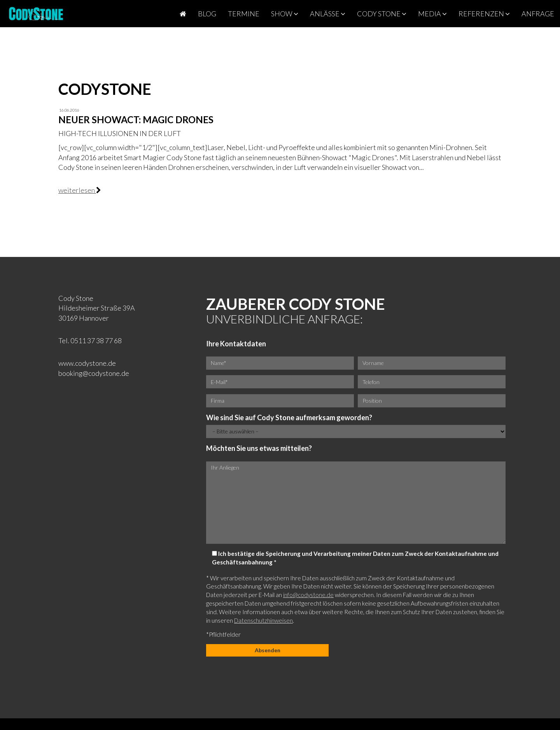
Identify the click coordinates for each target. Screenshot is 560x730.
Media (432, 14)
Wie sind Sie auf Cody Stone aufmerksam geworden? (289, 417)
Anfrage (538, 14)
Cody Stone (382, 14)
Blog (207, 14)
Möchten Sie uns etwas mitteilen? (259, 448)
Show (285, 14)
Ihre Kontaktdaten (236, 344)
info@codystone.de (308, 595)
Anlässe (328, 14)
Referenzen (484, 14)
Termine (244, 14)
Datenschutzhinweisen (263, 620)
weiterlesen (77, 190)
